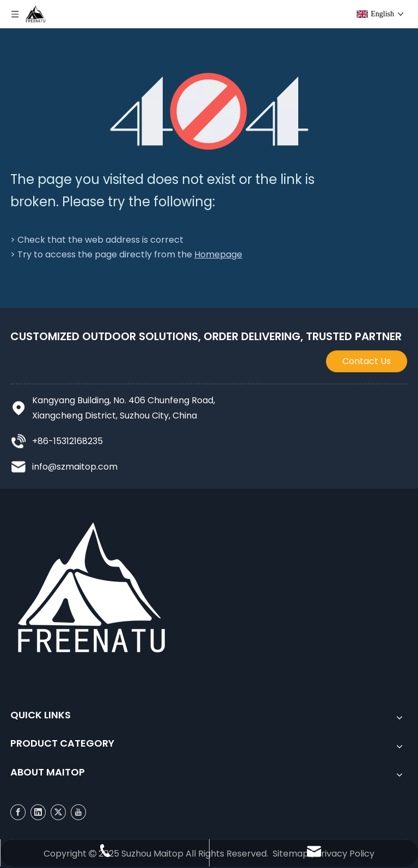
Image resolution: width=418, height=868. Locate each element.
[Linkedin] (38, 812)
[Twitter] (58, 812)
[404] (209, 111)
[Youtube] (78, 812)
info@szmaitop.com (75, 467)
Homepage (218, 254)
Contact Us (367, 361)
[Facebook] (18, 812)
